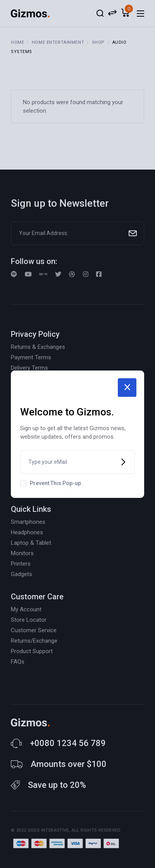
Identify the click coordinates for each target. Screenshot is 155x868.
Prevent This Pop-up (55, 483)
